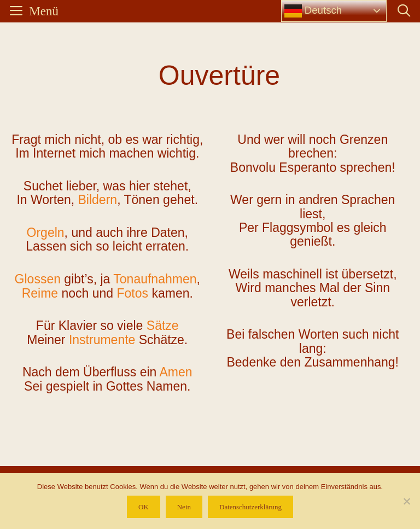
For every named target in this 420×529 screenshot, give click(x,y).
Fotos (133, 293)
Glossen (38, 279)
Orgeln (46, 232)
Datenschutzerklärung (250, 507)
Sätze (163, 325)
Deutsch (313, 11)
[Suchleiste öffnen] (404, 11)
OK (144, 507)
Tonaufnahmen (155, 279)
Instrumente (102, 340)
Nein (184, 507)
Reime (40, 293)
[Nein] (406, 501)
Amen (176, 372)
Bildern (98, 200)
